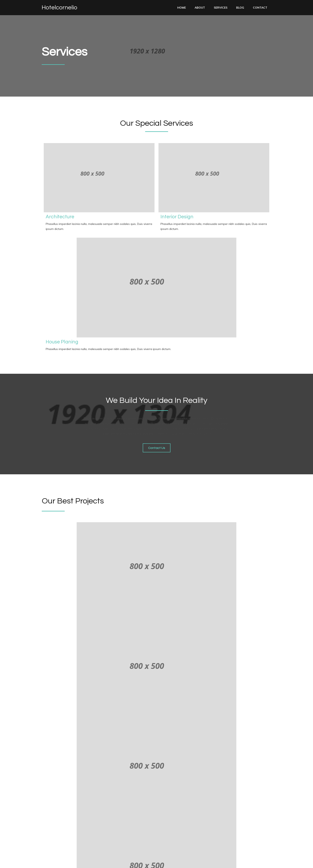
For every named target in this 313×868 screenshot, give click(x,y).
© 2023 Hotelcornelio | (58, 862)
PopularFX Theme (87, 862)
